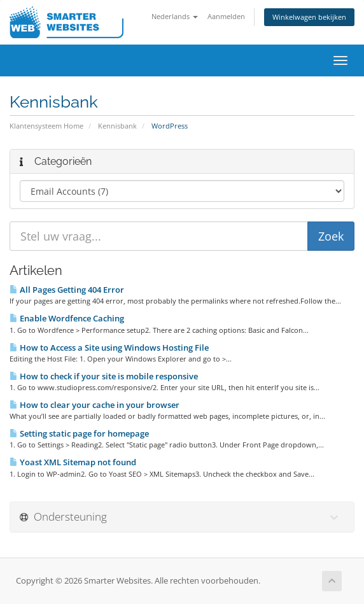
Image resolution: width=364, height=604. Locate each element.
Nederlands (175, 16)
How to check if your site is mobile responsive (104, 376)
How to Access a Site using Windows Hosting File (109, 348)
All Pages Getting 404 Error (67, 290)
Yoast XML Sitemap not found (73, 462)
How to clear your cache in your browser (94, 405)
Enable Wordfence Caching (67, 318)
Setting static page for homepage (79, 433)
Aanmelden (226, 16)
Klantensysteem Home (46, 126)
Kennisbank (117, 126)
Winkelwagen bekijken (309, 17)
